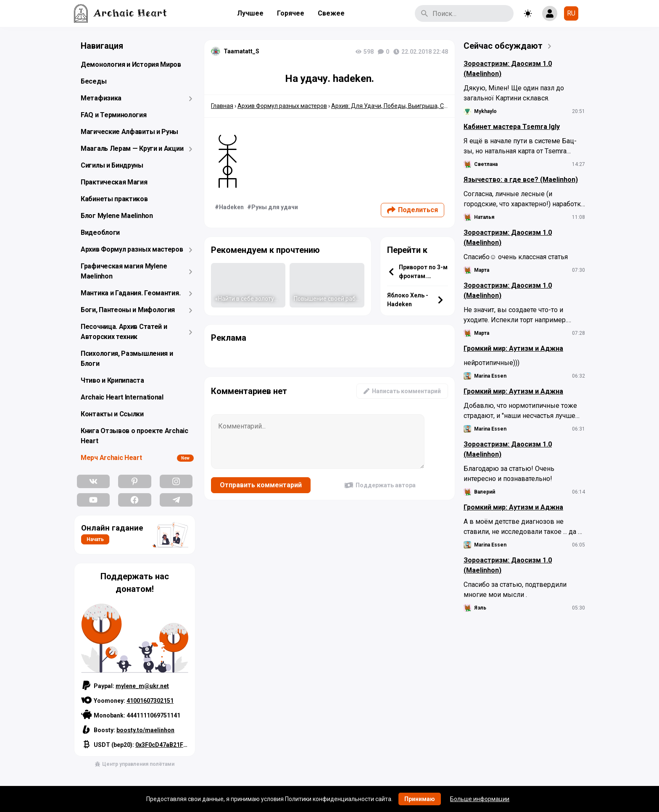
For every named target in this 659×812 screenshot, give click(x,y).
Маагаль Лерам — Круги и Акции (132, 148)
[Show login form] (550, 13)
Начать (95, 539)
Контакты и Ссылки (112, 414)
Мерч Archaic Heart (111, 458)
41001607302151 (150, 701)
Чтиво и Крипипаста (112, 380)
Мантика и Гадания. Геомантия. (130, 293)
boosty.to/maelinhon (145, 730)
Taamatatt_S (241, 51)
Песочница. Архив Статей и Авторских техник (124, 332)
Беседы (94, 81)
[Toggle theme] (528, 13)
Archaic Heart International (122, 397)
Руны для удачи (275, 207)
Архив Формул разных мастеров (132, 249)
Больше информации (480, 799)
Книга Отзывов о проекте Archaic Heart (134, 436)
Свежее (331, 13)
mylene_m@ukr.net (142, 686)
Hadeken (231, 207)
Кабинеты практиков (114, 199)
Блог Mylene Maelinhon (117, 216)
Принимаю (420, 799)
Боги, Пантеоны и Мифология (128, 310)
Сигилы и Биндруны (112, 165)
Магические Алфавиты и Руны (129, 132)
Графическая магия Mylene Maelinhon (124, 271)
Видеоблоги (100, 233)
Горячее (291, 13)
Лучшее (250, 13)
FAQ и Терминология (114, 115)
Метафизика (101, 98)
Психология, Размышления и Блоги (127, 359)
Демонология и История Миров (131, 64)
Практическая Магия (114, 182)
